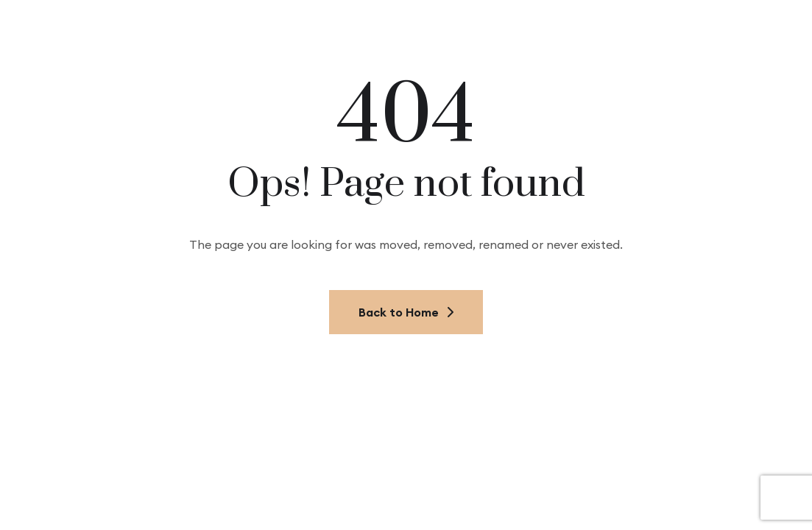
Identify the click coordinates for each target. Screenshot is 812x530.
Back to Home (406, 312)
